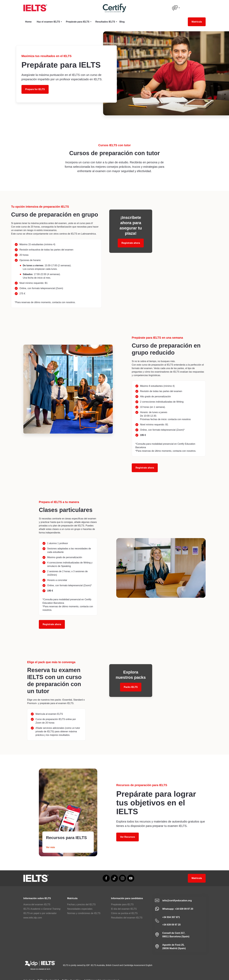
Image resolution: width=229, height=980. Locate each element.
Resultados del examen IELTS (127, 918)
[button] (176, 8)
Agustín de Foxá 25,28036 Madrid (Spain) (174, 947)
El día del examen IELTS (124, 909)
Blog (122, 22)
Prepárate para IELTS (122, 904)
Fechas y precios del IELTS (81, 904)
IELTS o (42, 909)
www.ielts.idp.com (33, 918)
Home (28, 22)
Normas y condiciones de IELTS (84, 913)
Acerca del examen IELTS (37, 904)
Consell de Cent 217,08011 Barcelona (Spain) (176, 935)
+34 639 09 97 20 (171, 925)
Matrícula (197, 22)
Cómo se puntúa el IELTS (124, 913)
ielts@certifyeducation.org (177, 901)
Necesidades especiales (80, 909)
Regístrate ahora (145, 468)
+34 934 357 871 (171, 917)
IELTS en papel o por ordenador (40, 913)
